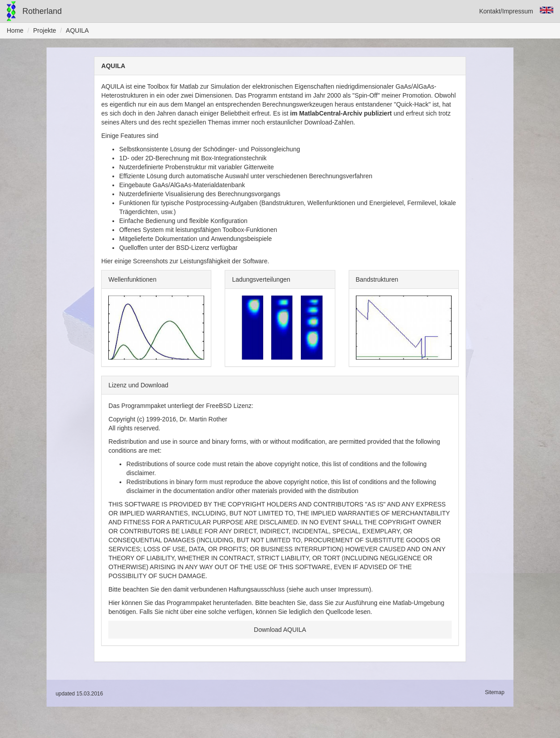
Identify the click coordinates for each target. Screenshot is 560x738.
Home (15, 30)
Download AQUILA (280, 630)
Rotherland (42, 11)
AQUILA (77, 30)
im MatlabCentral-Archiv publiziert (341, 113)
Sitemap (495, 692)
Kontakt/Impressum (506, 11)
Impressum (353, 589)
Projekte (45, 30)
